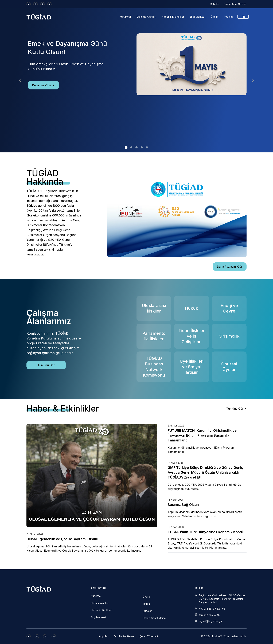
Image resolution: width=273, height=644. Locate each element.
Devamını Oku (44, 85)
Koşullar (103, 636)
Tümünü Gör (46, 365)
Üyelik (215, 17)
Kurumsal (125, 17)
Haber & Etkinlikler (173, 17)
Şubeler (215, 4)
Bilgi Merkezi (197, 17)
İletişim (228, 17)
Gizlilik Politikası (124, 636)
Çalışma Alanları (146, 17)
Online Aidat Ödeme (235, 4)
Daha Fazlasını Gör (230, 267)
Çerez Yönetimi (149, 636)
